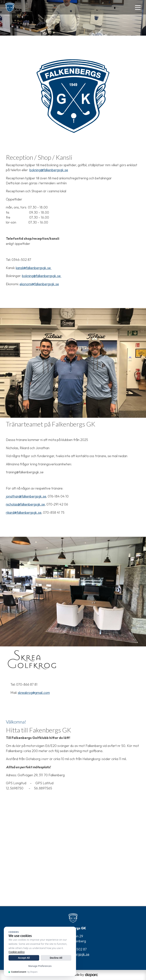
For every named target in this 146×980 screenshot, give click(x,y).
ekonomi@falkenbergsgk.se (39, 284)
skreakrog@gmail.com (34, 693)
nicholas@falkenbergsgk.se (25, 504)
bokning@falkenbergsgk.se (49, 170)
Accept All (24, 958)
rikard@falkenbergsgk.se (24, 512)
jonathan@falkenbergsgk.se (26, 496)
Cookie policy (17, 952)
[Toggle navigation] (138, 7)
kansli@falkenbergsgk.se (34, 268)
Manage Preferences (40, 966)
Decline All (56, 958)
